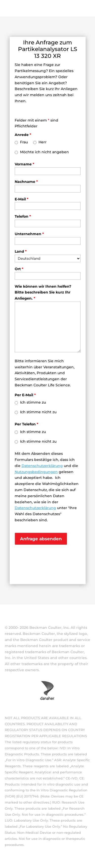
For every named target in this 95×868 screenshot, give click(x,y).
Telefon (23, 216)
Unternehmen (29, 234)
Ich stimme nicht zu (38, 412)
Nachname (26, 182)
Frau (24, 142)
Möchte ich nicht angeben (44, 152)
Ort (19, 269)
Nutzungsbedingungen (36, 472)
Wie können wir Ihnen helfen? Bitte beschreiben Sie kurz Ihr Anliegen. (43, 292)
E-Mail (22, 199)
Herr (43, 142)
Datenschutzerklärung (42, 466)
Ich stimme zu (33, 402)
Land (21, 251)
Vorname (24, 164)
